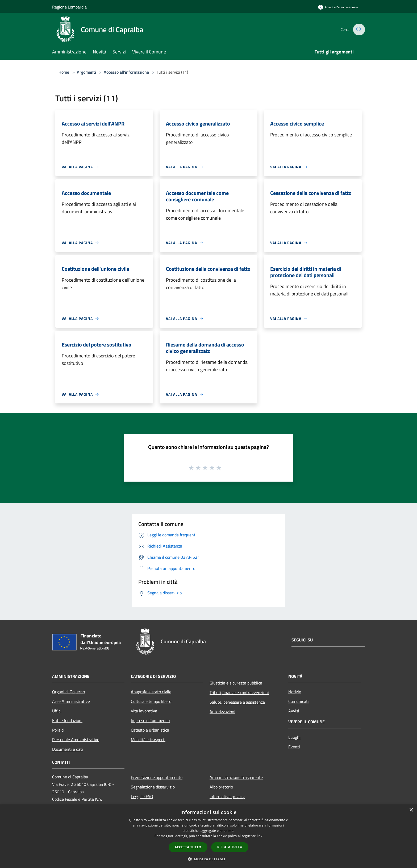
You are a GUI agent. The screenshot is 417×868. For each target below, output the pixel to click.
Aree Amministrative (71, 701)
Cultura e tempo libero (151, 701)
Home (64, 72)
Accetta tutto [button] (188, 847)
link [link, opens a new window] (260, 836)
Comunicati (299, 701)
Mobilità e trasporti (148, 740)
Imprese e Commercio (150, 720)
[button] (208, 859)
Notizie (295, 692)
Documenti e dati (68, 749)
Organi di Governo (68, 692)
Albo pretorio (221, 787)
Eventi (294, 747)
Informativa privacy (227, 796)
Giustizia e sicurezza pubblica (236, 683)
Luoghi (294, 737)
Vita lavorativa (144, 711)
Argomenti (86, 72)
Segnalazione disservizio (153, 787)
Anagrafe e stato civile (151, 692)
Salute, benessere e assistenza (237, 702)
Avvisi (294, 711)
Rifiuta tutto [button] (230, 847)
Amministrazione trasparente (236, 777)
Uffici (57, 711)
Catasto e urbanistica (150, 730)
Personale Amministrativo (76, 740)
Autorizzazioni (222, 712)
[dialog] (208, 836)
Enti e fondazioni (67, 720)
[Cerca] (358, 30)
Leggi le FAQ (142, 796)
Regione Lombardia (69, 7)
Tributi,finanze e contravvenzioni (239, 692)
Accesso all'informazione (126, 72)
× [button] (411, 810)
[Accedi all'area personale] (338, 7)
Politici (58, 730)
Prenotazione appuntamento (157, 777)
